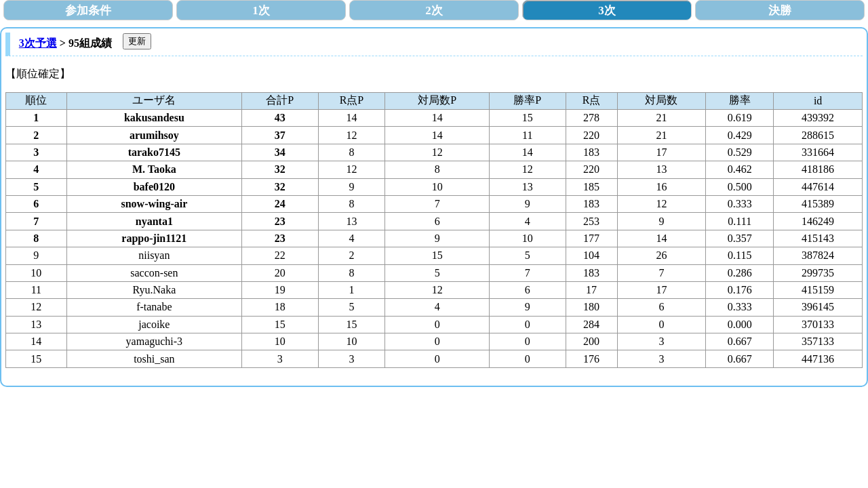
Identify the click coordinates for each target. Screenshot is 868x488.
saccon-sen (154, 273)
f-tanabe (154, 307)
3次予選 (38, 43)
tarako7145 (154, 152)
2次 (434, 11)
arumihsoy (154, 135)
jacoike (154, 324)
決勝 (780, 11)
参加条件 (88, 11)
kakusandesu (154, 118)
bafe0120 (154, 187)
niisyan (154, 255)
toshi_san (154, 359)
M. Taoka (154, 169)
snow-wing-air (154, 204)
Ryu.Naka (154, 290)
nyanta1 (154, 221)
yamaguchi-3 (155, 341)
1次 (261, 11)
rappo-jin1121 (154, 238)
